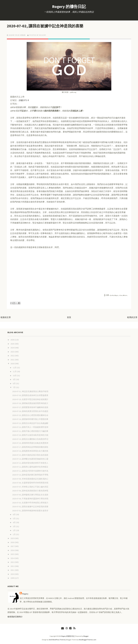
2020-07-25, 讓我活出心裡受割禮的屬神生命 (30, 415)
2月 (14, 530)
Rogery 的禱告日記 (69, 6)
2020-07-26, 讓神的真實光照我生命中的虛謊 (30, 411)
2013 (13, 562)
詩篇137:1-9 (24, 100)
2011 (13, 570)
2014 (13, 558)
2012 (13, 566)
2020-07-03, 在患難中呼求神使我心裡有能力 (30, 502)
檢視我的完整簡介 (15, 617)
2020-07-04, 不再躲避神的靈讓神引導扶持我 (30, 498)
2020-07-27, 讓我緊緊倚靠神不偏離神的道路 (30, 407)
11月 (15, 371)
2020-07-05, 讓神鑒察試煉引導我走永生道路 (30, 495)
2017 (13, 546)
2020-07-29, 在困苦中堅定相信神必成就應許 (30, 399)
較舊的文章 (132, 317)
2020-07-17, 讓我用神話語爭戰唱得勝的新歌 (30, 447)
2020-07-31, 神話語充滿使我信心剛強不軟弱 (30, 391)
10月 (15, 375)
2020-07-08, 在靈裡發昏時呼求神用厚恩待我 (30, 483)
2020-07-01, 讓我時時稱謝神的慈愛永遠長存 (30, 510)
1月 (14, 534)
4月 (14, 522)
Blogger (86, 636)
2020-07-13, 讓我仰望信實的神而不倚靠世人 (30, 463)
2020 (13, 363)
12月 (15, 367)
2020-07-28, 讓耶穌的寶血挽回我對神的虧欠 (30, 403)
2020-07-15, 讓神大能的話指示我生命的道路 (30, 455)
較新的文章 (6, 317)
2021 (13, 359)
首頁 (69, 317)
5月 (14, 518)
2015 (13, 554)
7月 (14, 387)
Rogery (25, 594)
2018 (13, 542)
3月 (14, 526)
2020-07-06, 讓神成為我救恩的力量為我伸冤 (30, 491)
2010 (13, 574)
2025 (13, 344)
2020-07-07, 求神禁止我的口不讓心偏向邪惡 (30, 487)
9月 (14, 379)
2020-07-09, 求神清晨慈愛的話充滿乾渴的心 (30, 479)
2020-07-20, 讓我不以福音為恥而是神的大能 (30, 435)
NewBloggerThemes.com (88, 639)
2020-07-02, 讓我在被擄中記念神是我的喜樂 (49, 26)
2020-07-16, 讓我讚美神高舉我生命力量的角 (30, 451)
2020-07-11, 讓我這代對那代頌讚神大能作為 (30, 471)
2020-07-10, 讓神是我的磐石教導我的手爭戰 (30, 475)
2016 (13, 550)
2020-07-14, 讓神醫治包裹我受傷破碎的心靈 (30, 459)
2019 (13, 538)
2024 (13, 348)
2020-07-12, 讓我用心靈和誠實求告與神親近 (30, 467)
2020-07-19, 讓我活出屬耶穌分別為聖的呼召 (30, 439)
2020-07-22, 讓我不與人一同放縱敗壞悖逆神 (30, 427)
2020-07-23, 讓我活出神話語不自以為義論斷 (30, 423)
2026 (13, 340)
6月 (14, 514)
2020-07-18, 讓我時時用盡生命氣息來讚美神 (30, 443)
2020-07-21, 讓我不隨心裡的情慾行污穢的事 (30, 431)
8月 (14, 383)
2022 (13, 355)
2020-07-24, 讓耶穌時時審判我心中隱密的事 (30, 419)
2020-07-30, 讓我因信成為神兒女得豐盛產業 (30, 395)
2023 (13, 352)
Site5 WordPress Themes (57, 639)
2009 (13, 578)
